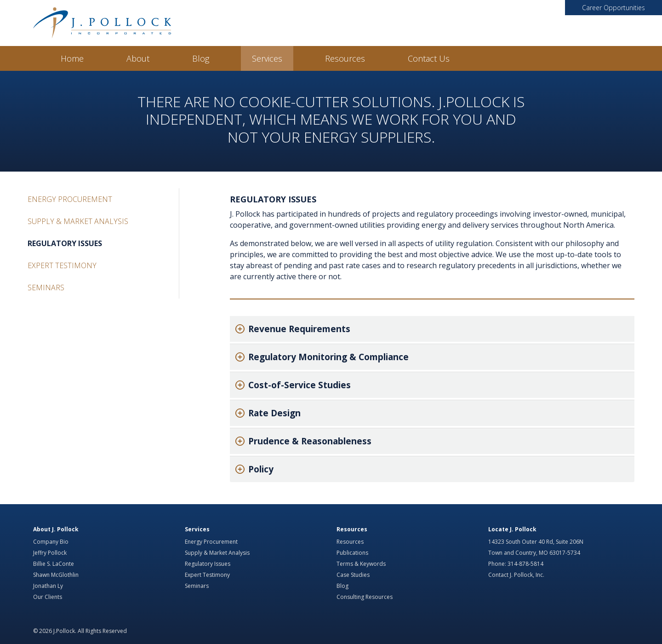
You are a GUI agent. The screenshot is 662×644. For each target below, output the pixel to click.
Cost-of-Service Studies (300, 385)
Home (72, 58)
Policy (261, 469)
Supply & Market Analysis (78, 221)
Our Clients (48, 597)
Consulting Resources (365, 597)
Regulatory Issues (65, 243)
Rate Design (274, 413)
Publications (352, 553)
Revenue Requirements (299, 329)
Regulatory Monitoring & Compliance (328, 357)
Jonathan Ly (48, 586)
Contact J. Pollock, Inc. (516, 575)
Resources (345, 58)
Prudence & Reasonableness (310, 441)
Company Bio (51, 542)
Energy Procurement (70, 199)
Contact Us (429, 58)
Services (267, 58)
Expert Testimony (62, 265)
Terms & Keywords (361, 564)
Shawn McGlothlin (56, 575)
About (138, 58)
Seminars (46, 287)
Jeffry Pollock (50, 553)
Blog (201, 58)
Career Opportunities (613, 8)
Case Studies (353, 575)
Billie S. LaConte (54, 564)
